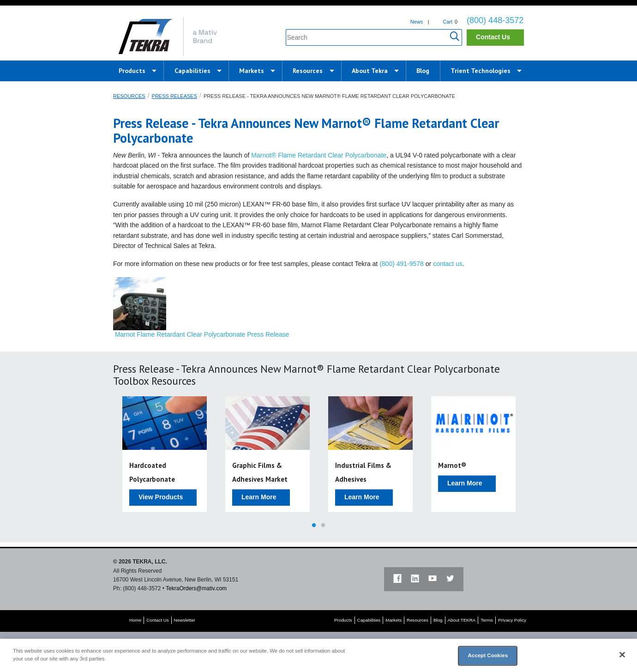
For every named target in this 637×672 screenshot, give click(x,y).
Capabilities (192, 71)
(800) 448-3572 (495, 20)
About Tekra (370, 71)
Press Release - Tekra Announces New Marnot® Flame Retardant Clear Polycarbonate (329, 96)
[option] (165, 454)
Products (132, 71)
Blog (423, 71)
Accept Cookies (488, 655)
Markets (252, 71)
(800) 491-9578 (402, 264)
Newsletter (185, 620)
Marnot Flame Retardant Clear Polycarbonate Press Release (202, 334)
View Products (161, 497)
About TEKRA (462, 620)
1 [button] (314, 526)
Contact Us (493, 37)
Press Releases (174, 96)
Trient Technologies (481, 71)
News (417, 22)
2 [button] (323, 526)
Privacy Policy (512, 620)
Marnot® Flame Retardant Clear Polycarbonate (319, 155)
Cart (448, 22)
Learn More (259, 497)
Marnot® (452, 465)
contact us (448, 264)
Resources (308, 71)
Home (135, 620)
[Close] (622, 655)
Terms (487, 620)
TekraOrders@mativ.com (196, 588)
